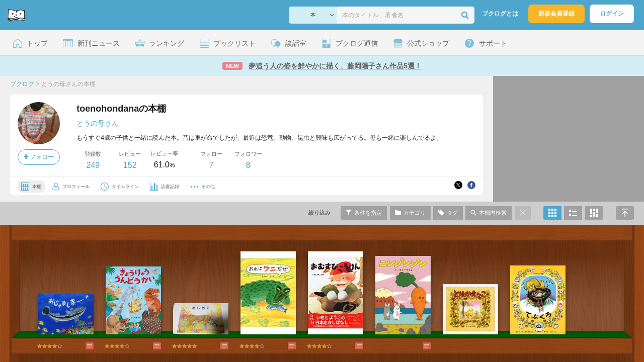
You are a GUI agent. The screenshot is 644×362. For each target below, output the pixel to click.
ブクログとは (500, 14)
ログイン (612, 14)
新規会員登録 (556, 14)
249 (93, 165)
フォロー (39, 157)
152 (130, 165)
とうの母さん (98, 123)
